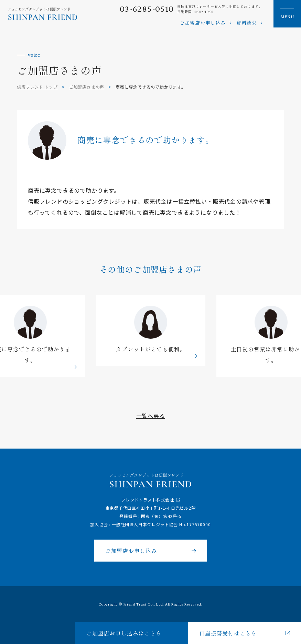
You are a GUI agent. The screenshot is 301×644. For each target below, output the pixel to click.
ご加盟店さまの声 (87, 87)
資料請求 (246, 23)
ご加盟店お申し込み (203, 23)
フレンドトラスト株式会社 (148, 500)
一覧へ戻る (151, 416)
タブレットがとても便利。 (151, 349)
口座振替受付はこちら (228, 633)
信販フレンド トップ (37, 87)
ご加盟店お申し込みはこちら (124, 633)
